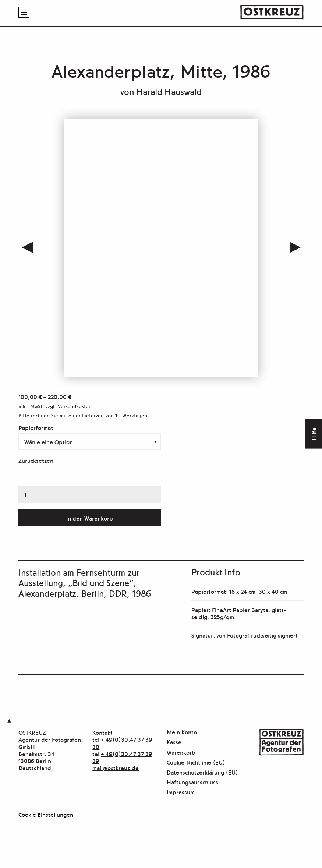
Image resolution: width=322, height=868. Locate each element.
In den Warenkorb (90, 518)
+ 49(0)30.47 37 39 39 (122, 757)
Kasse (174, 742)
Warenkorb (181, 753)
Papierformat (36, 427)
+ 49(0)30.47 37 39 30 (122, 743)
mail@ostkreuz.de (116, 768)
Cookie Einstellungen (46, 814)
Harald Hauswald (169, 91)
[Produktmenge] (90, 494)
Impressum (181, 792)
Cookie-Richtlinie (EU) (196, 763)
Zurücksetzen (36, 460)
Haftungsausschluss (192, 782)
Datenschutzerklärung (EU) (202, 772)
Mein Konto (182, 732)
